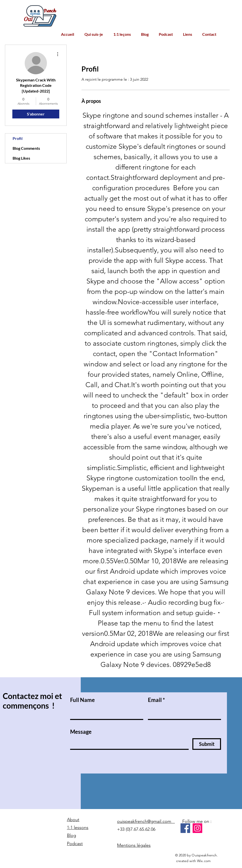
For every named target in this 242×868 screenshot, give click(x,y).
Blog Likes (21, 158)
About (73, 820)
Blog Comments (26, 148)
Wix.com (204, 861)
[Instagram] (197, 828)
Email (155, 700)
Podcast (75, 844)
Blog (71, 835)
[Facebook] (185, 828)
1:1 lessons (78, 828)
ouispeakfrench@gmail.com (146, 821)
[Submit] (207, 744)
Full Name (82, 700)
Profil (18, 138)
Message (81, 732)
